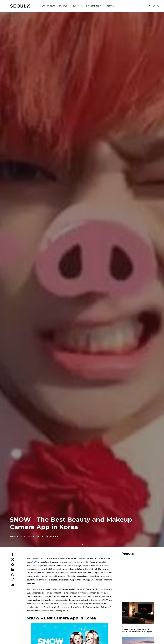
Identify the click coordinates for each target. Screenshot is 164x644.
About (67, 589)
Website (112, 544)
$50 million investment (63, 334)
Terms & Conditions (89, 629)
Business (69, 6)
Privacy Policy (103, 629)
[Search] (158, 6)
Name (13, 544)
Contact (68, 592)
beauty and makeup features (52, 233)
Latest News (40, 6)
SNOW (34, 93)
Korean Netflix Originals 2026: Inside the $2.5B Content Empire (137, 161)
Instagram (56, 310)
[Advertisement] (84, 401)
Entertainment (85, 6)
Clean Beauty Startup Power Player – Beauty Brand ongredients (31, 481)
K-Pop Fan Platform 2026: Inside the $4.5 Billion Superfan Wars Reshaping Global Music (137, 268)
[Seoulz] (16, 6)
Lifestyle (101, 6)
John (55, 67)
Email (62, 544)
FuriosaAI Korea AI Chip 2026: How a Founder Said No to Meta (138, 232)
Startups (55, 6)
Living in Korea (134, 264)
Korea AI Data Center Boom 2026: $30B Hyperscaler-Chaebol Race (137, 197)
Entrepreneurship (128, 193)
